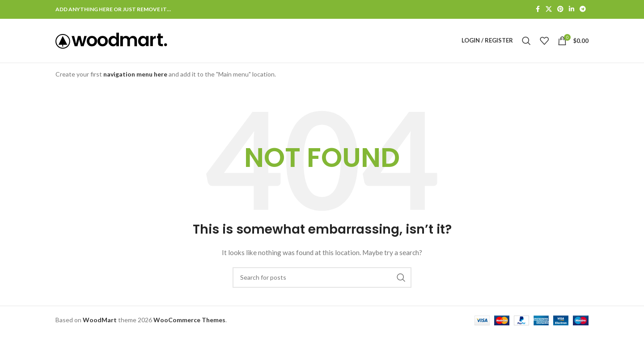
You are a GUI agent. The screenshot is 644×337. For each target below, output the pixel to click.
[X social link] (549, 10)
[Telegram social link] (583, 10)
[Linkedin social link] (572, 10)
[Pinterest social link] (560, 10)
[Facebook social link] (538, 10)
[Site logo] (111, 41)
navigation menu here (135, 77)
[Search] (526, 42)
